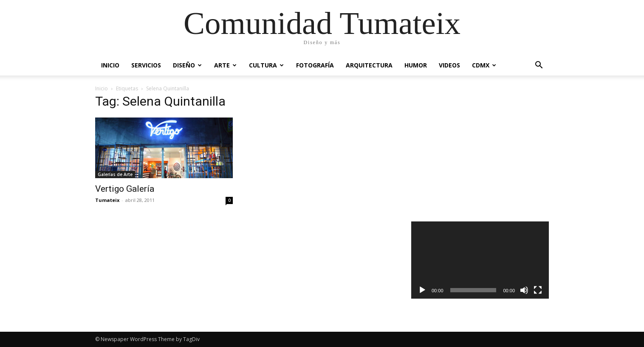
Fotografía (315, 65)
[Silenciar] (524, 290)
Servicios (146, 65)
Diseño (187, 65)
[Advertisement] (480, 150)
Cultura (266, 65)
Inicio (110, 65)
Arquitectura (369, 65)
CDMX (484, 65)
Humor (416, 65)
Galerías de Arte (115, 174)
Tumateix (107, 200)
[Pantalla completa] (538, 290)
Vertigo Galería (125, 189)
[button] (539, 66)
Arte (225, 65)
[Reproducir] (422, 290)
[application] (480, 260)
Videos (449, 65)
